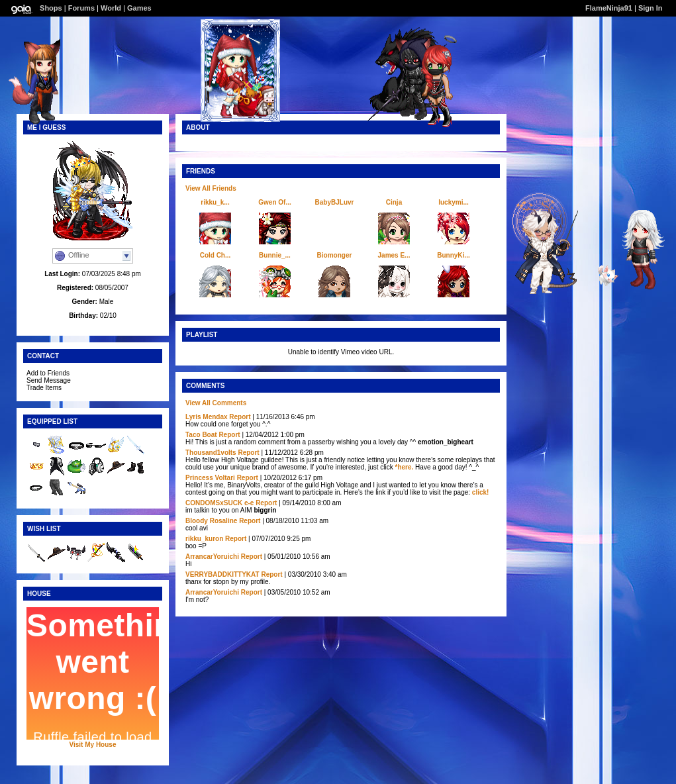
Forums (81, 8)
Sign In (651, 8)
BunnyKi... (453, 255)
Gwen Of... (274, 202)
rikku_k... (215, 202)
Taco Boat (201, 435)
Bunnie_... (275, 255)
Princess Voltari (210, 478)
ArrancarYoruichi (212, 557)
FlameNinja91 (609, 8)
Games (139, 8)
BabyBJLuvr (335, 202)
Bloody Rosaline (211, 521)
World (111, 8)
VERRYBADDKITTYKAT (222, 574)
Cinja (394, 202)
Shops (51, 8)
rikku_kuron (204, 539)
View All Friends (211, 188)
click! (481, 492)
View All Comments (216, 403)
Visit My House (93, 745)
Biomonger (335, 255)
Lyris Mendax (207, 417)
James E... (394, 255)
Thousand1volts (211, 453)
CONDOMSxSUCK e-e (219, 503)
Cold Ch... (216, 255)
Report (240, 417)
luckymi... (454, 202)
